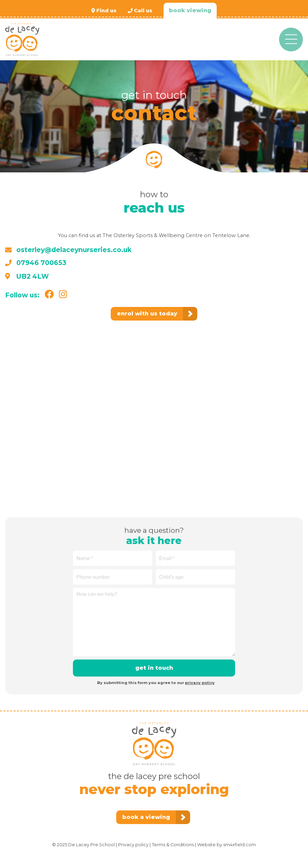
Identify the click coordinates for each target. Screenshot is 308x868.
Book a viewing (146, 817)
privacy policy (200, 683)
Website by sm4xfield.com (227, 845)
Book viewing (190, 10)
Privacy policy (133, 845)
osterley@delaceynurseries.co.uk (68, 250)
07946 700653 (36, 263)
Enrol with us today (147, 314)
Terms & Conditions (173, 845)
